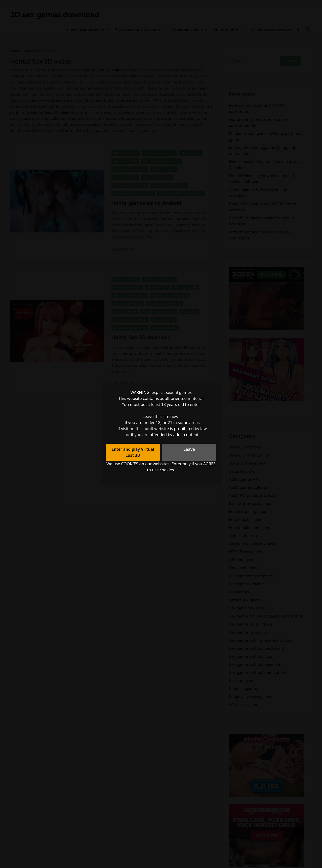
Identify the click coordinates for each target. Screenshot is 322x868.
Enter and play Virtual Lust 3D (133, 452)
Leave (189, 449)
